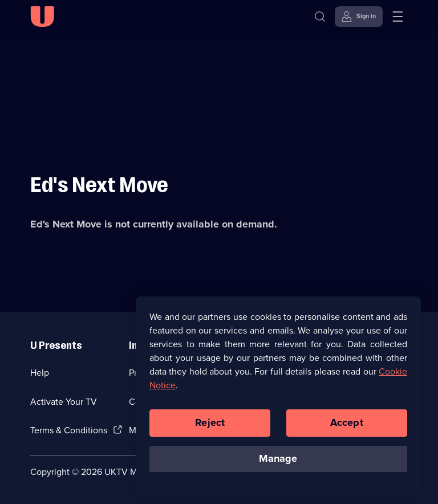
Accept (347, 425)
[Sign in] (359, 17)
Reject (210, 425)
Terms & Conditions (69, 430)
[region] (278, 397)
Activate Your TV (64, 402)
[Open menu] (398, 17)
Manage (278, 461)
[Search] (323, 17)
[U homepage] (42, 17)
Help (40, 373)
